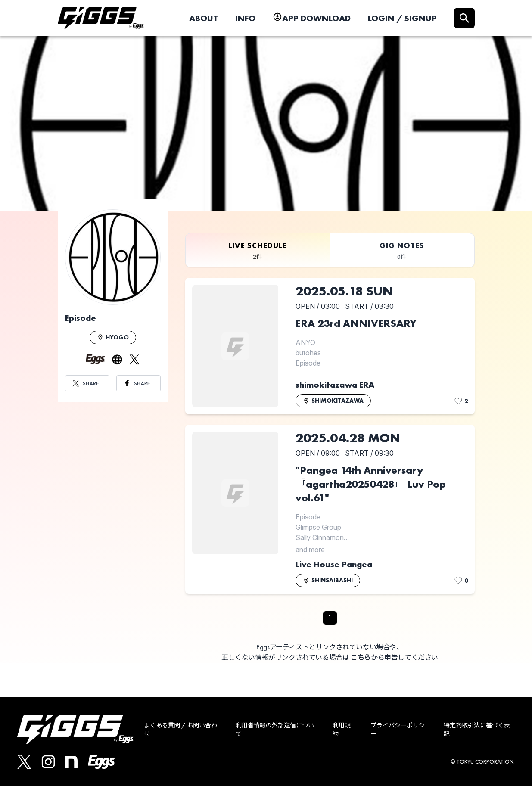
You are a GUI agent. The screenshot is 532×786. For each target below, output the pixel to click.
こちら (361, 657)
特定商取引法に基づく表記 (477, 730)
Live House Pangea (334, 564)
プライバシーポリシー (398, 730)
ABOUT (204, 18)
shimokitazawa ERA (335, 385)
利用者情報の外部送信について (275, 730)
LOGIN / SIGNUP (402, 18)
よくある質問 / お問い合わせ (180, 730)
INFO (245, 18)
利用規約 (342, 730)
